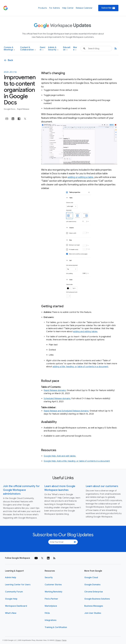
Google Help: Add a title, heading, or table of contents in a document (77, 461)
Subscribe (108, 8)
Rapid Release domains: (55, 390)
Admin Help (11, 578)
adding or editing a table (81, 177)
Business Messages (94, 606)
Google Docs (10, 109)
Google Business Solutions (97, 599)
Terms (64, 640)
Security (49, 578)
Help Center (68, 8)
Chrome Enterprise (94, 592)
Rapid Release (23, 109)
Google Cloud (91, 578)
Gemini (42, 49)
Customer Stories (53, 585)
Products (43, 8)
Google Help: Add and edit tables (60, 456)
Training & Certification (56, 627)
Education (67, 49)
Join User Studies (93, 613)
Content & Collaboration (28, 49)
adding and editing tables (85, 332)
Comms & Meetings (9, 49)
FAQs (47, 613)
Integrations (51, 620)
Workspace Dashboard (16, 606)
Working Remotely (54, 592)
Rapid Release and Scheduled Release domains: (66, 411)
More (75, 49)
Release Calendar (84, 8)
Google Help (11, 599)
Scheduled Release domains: (57, 399)
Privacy (58, 640)
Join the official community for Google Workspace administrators (21, 490)
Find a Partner (51, 599)
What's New (11, 613)
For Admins (55, 8)
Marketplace (51, 606)
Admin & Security (53, 49)
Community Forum (14, 592)
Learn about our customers (102, 486)
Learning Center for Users (18, 585)
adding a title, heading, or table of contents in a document (80, 367)
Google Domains (92, 585)
